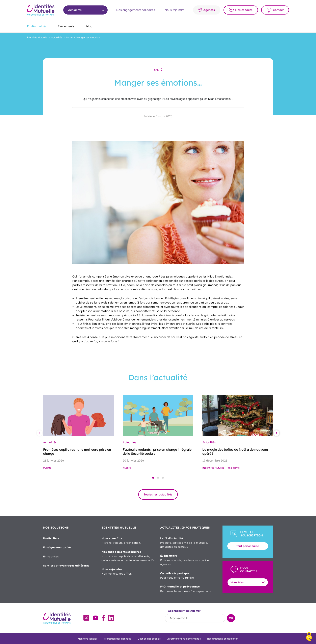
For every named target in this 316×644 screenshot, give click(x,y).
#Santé (47, 468)
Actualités (57, 37)
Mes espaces (244, 10)
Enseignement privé (57, 547)
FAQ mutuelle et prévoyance (187, 589)
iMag (89, 26)
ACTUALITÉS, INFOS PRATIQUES (185, 528)
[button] (153, 478)
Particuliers (51, 538)
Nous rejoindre (175, 10)
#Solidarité (234, 468)
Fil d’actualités (37, 26)
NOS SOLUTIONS (56, 528)
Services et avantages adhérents (66, 565)
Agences (209, 10)
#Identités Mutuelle (213, 468)
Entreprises (51, 556)
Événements (66, 26)
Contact (278, 10)
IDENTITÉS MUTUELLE (119, 528)
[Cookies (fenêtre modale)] (309, 637)
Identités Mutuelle (37, 37)
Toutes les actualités (158, 494)
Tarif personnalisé (248, 546)
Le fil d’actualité (187, 543)
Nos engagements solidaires (136, 10)
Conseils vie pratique (187, 576)
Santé (69, 37)
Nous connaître (128, 541)
